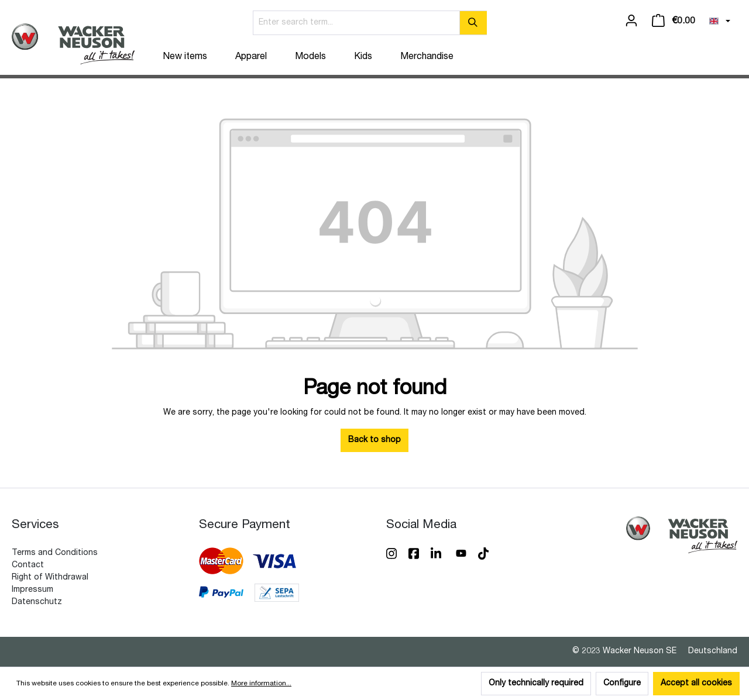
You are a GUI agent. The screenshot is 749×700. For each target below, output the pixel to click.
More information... (261, 684)
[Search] (473, 23)
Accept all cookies (696, 684)
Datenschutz (37, 602)
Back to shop (374, 440)
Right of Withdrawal (50, 578)
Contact (28, 565)
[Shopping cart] (674, 21)
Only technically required (536, 684)
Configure (622, 684)
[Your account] (631, 21)
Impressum (32, 590)
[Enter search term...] (356, 23)
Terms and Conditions (55, 553)
